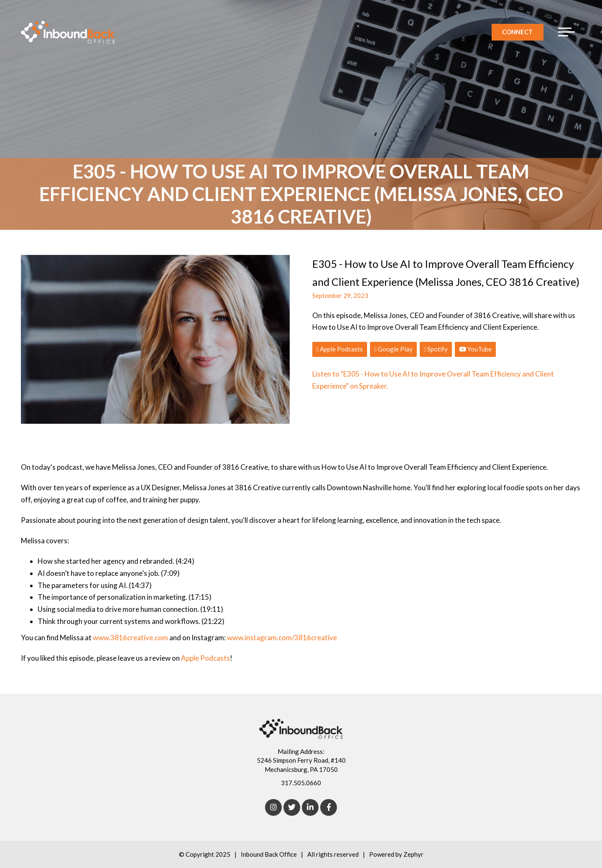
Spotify (436, 349)
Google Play (393, 349)
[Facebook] (329, 807)
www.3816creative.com (130, 638)
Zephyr (413, 854)
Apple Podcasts (340, 349)
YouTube (475, 349)
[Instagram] (273, 807)
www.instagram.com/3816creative (282, 638)
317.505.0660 (301, 783)
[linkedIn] (310, 807)
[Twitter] (292, 807)
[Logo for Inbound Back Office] (68, 32)
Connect (518, 32)
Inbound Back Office (269, 854)
